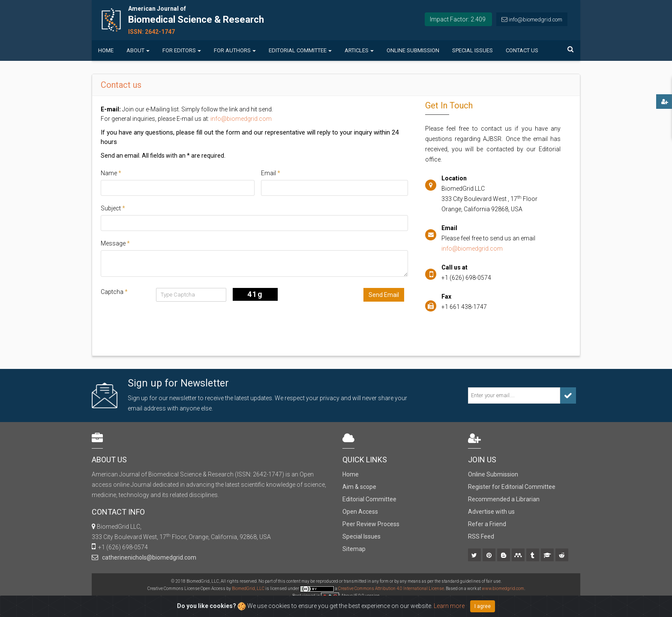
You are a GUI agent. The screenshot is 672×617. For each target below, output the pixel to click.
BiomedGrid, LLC (249, 589)
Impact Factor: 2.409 (458, 19)
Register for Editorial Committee (512, 487)
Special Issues (472, 50)
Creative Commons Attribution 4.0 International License (391, 589)
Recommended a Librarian (504, 499)
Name (111, 173)
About (138, 50)
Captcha (114, 292)
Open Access (360, 512)
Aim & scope (359, 487)
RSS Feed (481, 536)
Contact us (522, 50)
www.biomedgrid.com (503, 589)
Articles (359, 50)
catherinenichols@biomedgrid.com (148, 557)
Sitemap (354, 549)
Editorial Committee (300, 50)
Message (115, 243)
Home (106, 50)
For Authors (235, 50)
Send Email (384, 295)
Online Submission (413, 50)
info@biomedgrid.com (535, 19)
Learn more (449, 606)
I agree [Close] (483, 606)
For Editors (182, 50)
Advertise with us (491, 512)
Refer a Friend (487, 524)
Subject (113, 208)
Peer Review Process (371, 524)
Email (271, 173)
